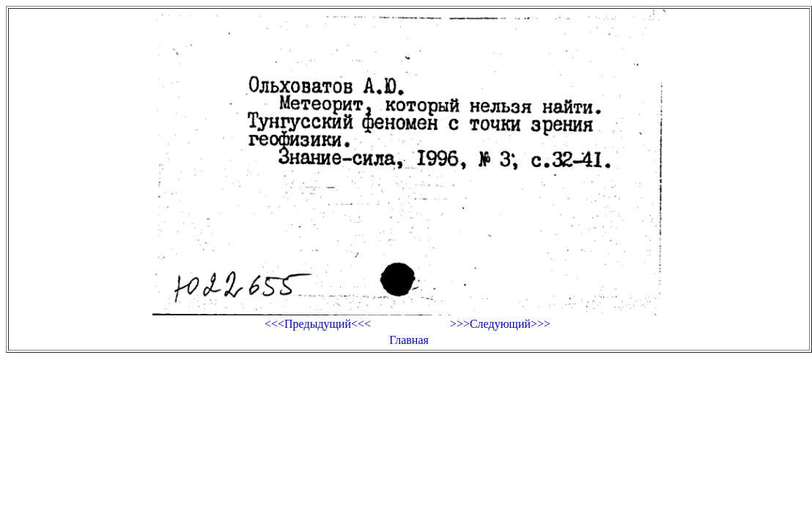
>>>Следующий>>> (500, 324)
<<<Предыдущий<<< (318, 324)
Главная (409, 340)
